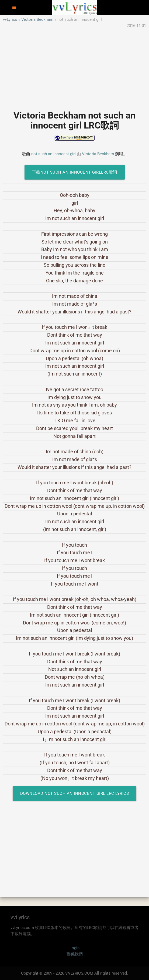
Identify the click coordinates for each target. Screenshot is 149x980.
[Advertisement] (74, 66)
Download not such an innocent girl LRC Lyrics (75, 793)
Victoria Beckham (37, 19)
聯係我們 (75, 954)
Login (74, 948)
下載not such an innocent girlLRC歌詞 (75, 172)
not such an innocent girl (53, 154)
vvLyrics (10, 19)
